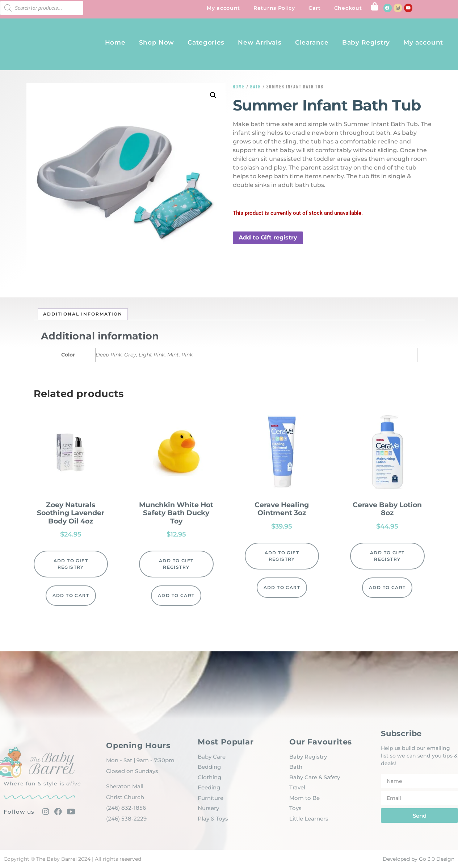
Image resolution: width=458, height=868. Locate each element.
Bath (256, 87)
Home (115, 42)
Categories (206, 42)
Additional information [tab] (83, 314)
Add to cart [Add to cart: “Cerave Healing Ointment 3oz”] (282, 587)
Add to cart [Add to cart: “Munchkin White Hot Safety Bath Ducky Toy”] (176, 595)
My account (223, 8)
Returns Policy (274, 8)
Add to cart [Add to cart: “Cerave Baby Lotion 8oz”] (387, 587)
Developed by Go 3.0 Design (419, 859)
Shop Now (157, 42)
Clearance (312, 42)
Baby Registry (366, 42)
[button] (213, 95)
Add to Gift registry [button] (268, 237)
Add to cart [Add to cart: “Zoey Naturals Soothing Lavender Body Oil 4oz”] (71, 595)
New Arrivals (260, 42)
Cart (315, 8)
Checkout (348, 8)
